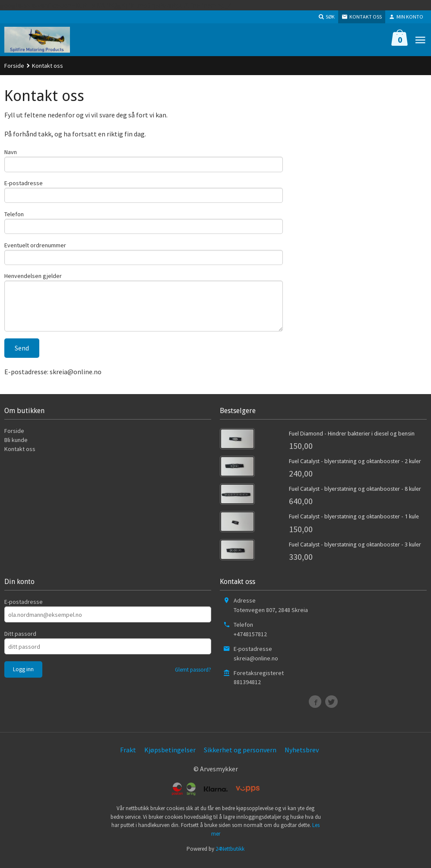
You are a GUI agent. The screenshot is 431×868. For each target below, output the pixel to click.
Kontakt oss (20, 455)
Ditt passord (20, 640)
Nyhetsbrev (302, 756)
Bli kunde (16, 446)
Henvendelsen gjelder (33, 280)
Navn (11, 152)
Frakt (128, 756)
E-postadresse (24, 184)
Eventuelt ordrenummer (35, 248)
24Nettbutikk (230, 855)
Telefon (14, 216)
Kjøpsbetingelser (170, 756)
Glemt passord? (193, 676)
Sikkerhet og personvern (240, 756)
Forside (14, 66)
